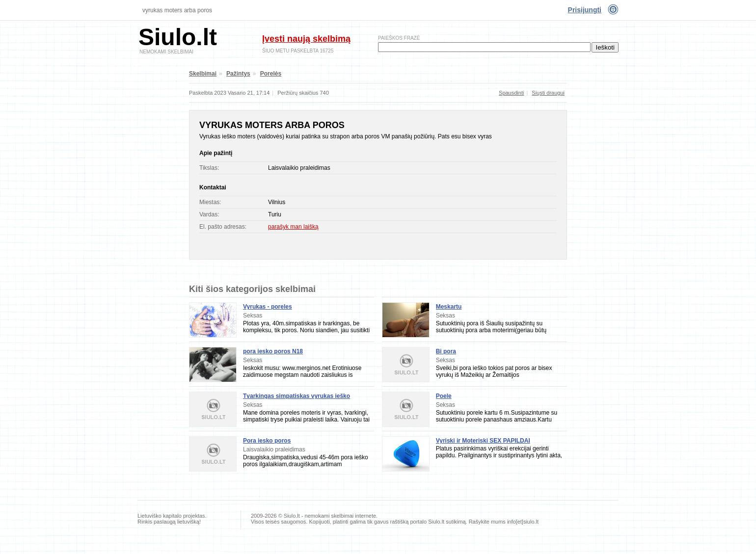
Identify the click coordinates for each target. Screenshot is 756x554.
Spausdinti (511, 93)
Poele (444, 396)
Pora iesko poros (267, 441)
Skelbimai (203, 74)
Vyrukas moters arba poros (177, 10)
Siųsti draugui (548, 93)
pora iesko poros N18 (273, 351)
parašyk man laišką (293, 227)
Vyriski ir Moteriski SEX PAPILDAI (483, 441)
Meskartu (449, 307)
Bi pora (446, 351)
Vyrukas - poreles (268, 307)
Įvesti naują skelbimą (306, 39)
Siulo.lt (178, 37)
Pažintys (238, 74)
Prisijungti (585, 10)
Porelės (271, 74)
